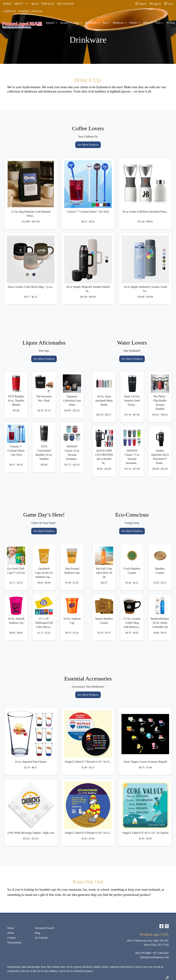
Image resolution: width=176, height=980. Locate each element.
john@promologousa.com (154, 957)
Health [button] (133, 23)
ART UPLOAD (65, 4)
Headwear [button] (118, 23)
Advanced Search (45, 928)
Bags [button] (77, 23)
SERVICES (48, 4)
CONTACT (10, 11)
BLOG (35, 4)
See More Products (88, 145)
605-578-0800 (143, 953)
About (11, 933)
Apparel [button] (50, 23)
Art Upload (41, 938)
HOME (7, 4)
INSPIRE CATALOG (30, 11)
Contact (12, 938)
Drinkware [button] (91, 23)
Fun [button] (105, 23)
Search (141, 4)
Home (11, 928)
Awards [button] (64, 23)
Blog (38, 933)
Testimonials (14, 942)
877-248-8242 (161, 953)
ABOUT (19, 4)
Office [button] (146, 23)
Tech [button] (158, 23)
